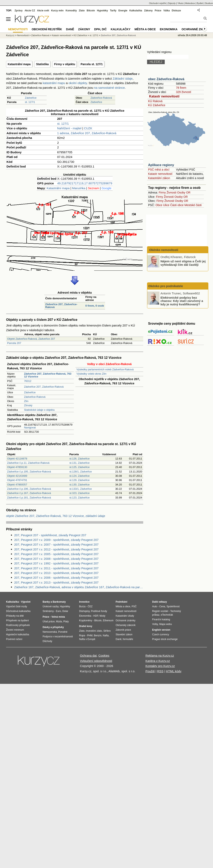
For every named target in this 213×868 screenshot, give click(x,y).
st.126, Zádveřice (80, 459)
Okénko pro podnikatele (166, 286)
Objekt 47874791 (17, 480)
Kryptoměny (86, 620)
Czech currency (161, 635)
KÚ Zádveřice (157, 105)
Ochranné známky (196, 29)
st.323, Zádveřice (80, 493)
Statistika (42, 64)
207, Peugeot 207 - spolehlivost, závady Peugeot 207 (50, 535)
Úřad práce (49, 622)
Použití (150, 671)
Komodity (71, 11)
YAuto (180, 3)
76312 (28, 381)
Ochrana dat (88, 656)
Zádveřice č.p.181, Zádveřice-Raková (29, 498)
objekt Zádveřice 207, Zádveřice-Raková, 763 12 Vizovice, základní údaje (56, 516)
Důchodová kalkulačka (18, 611)
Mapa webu (166, 624)
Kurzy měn (57, 11)
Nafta (106, 636)
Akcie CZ (30, 11)
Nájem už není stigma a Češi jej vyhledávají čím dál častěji (183, 263)
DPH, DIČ (100, 29)
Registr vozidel (160, 611)
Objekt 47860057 (17, 485)
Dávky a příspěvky (53, 627)
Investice (84, 602)
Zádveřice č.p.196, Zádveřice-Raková (29, 489)
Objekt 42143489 (17, 476)
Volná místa (58, 617)
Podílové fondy (99, 611)
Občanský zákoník (126, 625)
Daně (70, 29)
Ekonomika (169, 29)
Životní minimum (15, 630)
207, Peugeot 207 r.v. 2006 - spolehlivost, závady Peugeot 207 (56, 578)
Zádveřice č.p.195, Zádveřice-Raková (29, 472)
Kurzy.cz (10, 35)
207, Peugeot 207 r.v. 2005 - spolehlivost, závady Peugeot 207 (56, 554)
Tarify (113, 11)
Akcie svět (43, 11)
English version (161, 630)
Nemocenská (50, 632)
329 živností (183, 92)
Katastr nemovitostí (164, 96)
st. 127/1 (30, 102)
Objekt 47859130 (17, 467)
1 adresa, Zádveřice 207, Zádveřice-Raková (87, 133)
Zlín (26, 401)
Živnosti (171, 192)
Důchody (47, 641)
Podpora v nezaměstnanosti (58, 637)
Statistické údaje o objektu (39, 410)
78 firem (181, 88)
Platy (66, 622)
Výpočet (26, 602)
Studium (209, 3)
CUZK (88, 128)
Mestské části (193, 205)
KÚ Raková (155, 101)
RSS (160, 671)
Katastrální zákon (159, 178)
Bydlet (200, 3)
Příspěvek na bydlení (17, 620)
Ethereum (108, 620)
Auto (155, 606)
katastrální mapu (54, 83)
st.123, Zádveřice (80, 498)
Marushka (79, 188)
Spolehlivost (173, 606)
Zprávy (19, 11)
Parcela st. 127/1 (92, 64)
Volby (155, 624)
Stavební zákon (124, 635)
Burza (82, 606)
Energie (123, 11)
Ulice (166, 205)
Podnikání (121, 602)
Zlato (82, 11)
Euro (58, 611)
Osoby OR (184, 192)
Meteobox (190, 3)
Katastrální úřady (125, 616)
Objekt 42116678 (17, 459)
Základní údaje (123, 78)
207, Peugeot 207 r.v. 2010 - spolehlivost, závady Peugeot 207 (56, 573)
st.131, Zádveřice (80, 463)
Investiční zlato (94, 631)
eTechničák (167, 615)
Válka (166, 11)
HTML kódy (174, 671)
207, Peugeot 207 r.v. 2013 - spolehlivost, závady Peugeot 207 (56, 582)
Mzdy (103, 616)
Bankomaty (59, 602)
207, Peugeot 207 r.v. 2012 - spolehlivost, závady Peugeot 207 (56, 549)
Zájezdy (172, 3)
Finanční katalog (161, 619)
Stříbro (107, 631)
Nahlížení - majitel (69, 128)
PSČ (134, 606)
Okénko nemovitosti (163, 250)
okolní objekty (78, 83)
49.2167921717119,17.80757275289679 (85, 183)
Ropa (82, 636)
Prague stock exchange (165, 639)
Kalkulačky (121, 29)
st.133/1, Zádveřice (81, 489)
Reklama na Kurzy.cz (160, 656)
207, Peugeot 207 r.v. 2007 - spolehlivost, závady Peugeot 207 (56, 544)
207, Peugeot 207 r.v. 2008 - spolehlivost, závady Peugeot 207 (56, 559)
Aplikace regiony (161, 165)
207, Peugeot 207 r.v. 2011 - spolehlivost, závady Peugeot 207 (56, 568)
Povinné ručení (14, 639)
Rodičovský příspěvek (18, 625)
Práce (158, 11)
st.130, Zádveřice (80, 485)
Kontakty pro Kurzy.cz (160, 666)
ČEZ (90, 606)
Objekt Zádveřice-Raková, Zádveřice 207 (31, 339)
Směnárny (48, 611)
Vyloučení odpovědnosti (96, 661)
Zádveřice (31, 98)
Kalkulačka (136, 11)
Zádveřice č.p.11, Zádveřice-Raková (28, 463)
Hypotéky (102, 11)
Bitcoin (91, 11)
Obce (159, 205)
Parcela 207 (14, 343)
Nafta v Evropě (87, 639)
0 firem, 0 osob (95, 306)
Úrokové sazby (51, 606)
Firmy (162, 192)
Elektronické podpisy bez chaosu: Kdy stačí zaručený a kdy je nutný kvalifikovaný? (182, 301)
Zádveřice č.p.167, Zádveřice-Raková (29, 493)
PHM (90, 636)
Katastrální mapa (19, 64)
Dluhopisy (84, 611)
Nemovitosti (23, 35)
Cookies (104, 656)
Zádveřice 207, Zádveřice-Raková (61, 306)
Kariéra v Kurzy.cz (158, 661)
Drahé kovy (86, 626)
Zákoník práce (123, 630)
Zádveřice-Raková (101, 98)
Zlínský (28, 405)
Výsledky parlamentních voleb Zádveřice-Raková (105, 369)
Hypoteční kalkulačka (18, 635)
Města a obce (145, 29)
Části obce (177, 205)
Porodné (63, 632)
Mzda (59, 622)
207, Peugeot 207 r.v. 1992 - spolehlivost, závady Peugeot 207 (56, 563)
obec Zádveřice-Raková (166, 79)
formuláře (128, 639)
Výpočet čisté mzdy (17, 606)
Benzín (98, 636)
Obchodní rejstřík (158, 3)
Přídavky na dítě (15, 616)
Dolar (65, 611)
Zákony (148, 11)
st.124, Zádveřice (80, 476)
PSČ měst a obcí (159, 170)
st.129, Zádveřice (80, 480)
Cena (162, 606)
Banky (46, 602)
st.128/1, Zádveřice (81, 472)
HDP (96, 616)
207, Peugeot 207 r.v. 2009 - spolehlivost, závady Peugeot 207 (56, 540)
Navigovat (30, 428)
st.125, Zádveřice (80, 467)
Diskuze (176, 11)
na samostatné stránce (110, 88)
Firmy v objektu (65, 64)
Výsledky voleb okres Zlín (91, 374)
